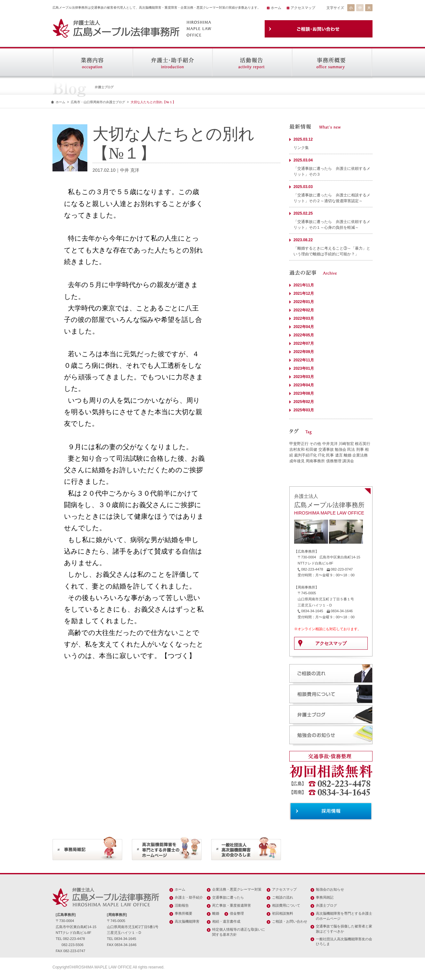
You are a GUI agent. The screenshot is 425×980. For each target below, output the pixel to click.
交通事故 (326, 449)
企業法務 (360, 455)
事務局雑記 (325, 897)
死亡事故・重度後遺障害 (232, 905)
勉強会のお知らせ (330, 889)
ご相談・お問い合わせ (290, 921)
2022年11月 (304, 360)
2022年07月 (304, 343)
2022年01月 (304, 302)
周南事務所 (315, 461)
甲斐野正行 (299, 444)
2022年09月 (304, 352)
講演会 (348, 461)
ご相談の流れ (283, 897)
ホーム (276, 8)
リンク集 (301, 148)
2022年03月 (304, 318)
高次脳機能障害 (187, 921)
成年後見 (297, 461)
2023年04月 (304, 385)
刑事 (360, 449)
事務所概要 (184, 913)
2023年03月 (304, 377)
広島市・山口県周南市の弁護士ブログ (98, 102)
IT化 (321, 455)
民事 (330, 455)
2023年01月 (304, 368)
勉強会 (341, 449)
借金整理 (237, 913)
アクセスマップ (303, 8)
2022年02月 (304, 310)
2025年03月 (304, 410)
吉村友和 (297, 449)
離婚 (348, 455)
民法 (351, 449)
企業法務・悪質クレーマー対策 (237, 889)
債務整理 (334, 461)
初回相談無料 (283, 913)
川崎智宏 (346, 444)
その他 (315, 444)
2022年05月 (304, 335)
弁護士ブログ (326, 905)
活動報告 (182, 905)
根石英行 (363, 444)
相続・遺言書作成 (226, 921)
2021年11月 (304, 285)
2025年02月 (304, 402)
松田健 (311, 449)
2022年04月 (304, 327)
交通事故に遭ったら (228, 897)
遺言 (339, 455)
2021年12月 (304, 293)
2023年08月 (304, 393)
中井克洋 (330, 444)
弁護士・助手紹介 (189, 897)
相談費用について (286, 905)
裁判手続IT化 (305, 455)
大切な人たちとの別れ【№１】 (153, 102)
